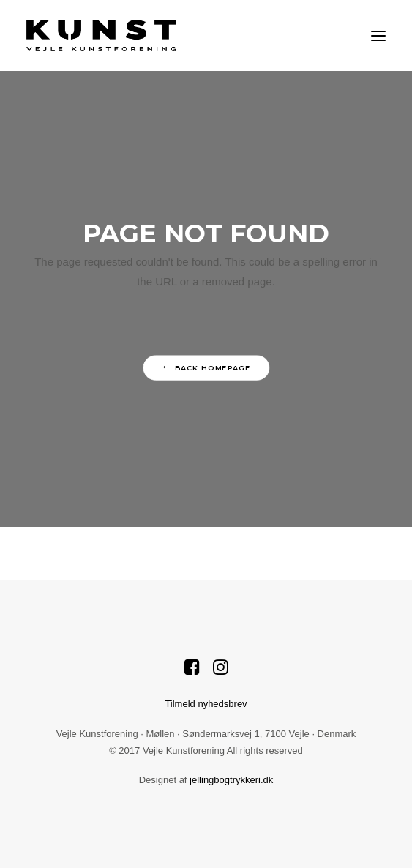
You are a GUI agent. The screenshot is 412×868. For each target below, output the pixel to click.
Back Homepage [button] (206, 367)
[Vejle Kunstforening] (101, 35)
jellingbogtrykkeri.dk (231, 780)
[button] (378, 35)
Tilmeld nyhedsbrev (206, 704)
